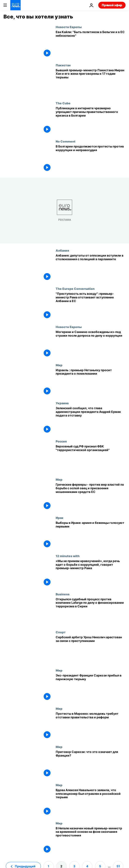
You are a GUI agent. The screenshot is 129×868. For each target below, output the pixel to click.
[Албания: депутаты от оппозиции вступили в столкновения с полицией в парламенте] (91, 268)
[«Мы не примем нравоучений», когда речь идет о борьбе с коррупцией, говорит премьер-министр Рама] (91, 573)
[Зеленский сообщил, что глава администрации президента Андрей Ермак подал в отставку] (91, 420)
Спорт (61, 632)
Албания (62, 250)
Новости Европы (69, 27)
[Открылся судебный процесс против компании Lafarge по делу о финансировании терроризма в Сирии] (91, 611)
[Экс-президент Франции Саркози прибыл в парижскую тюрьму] (91, 688)
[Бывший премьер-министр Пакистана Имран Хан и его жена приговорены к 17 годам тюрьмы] (91, 82)
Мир (59, 365)
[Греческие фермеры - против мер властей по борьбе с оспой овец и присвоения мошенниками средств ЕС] (91, 497)
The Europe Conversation (75, 289)
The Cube (63, 103)
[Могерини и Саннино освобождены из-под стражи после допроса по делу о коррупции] (91, 344)
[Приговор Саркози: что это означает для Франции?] (91, 764)
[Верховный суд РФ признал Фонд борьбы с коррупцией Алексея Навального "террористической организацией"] (91, 459)
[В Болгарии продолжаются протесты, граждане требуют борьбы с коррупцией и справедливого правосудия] (91, 159)
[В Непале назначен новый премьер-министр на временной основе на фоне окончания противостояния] (91, 841)
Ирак (60, 518)
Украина (62, 403)
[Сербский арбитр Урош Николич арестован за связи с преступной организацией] (91, 649)
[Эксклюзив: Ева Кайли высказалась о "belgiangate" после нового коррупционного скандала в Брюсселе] (91, 44)
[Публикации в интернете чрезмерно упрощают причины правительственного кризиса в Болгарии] (91, 120)
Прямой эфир (112, 5)
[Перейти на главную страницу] (15, 5)
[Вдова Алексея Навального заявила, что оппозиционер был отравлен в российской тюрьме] (91, 802)
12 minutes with (68, 556)
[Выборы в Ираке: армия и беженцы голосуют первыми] (91, 535)
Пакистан (63, 65)
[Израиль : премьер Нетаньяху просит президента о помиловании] (91, 382)
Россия (61, 441)
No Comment (66, 141)
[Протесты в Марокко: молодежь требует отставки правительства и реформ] (91, 726)
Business (63, 594)
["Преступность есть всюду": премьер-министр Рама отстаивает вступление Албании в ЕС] (91, 306)
